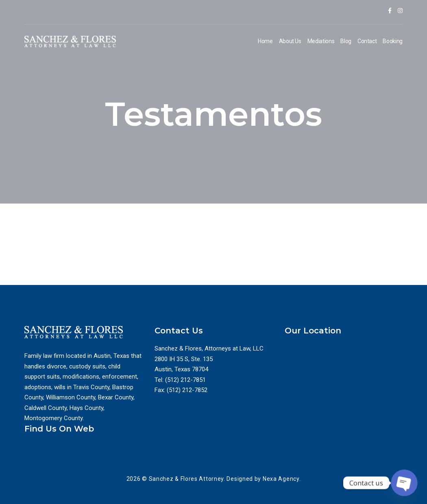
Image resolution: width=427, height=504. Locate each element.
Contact (367, 41)
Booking (393, 41)
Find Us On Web (59, 429)
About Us (290, 41)
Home (265, 41)
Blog (346, 41)
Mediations (321, 41)
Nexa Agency (281, 479)
